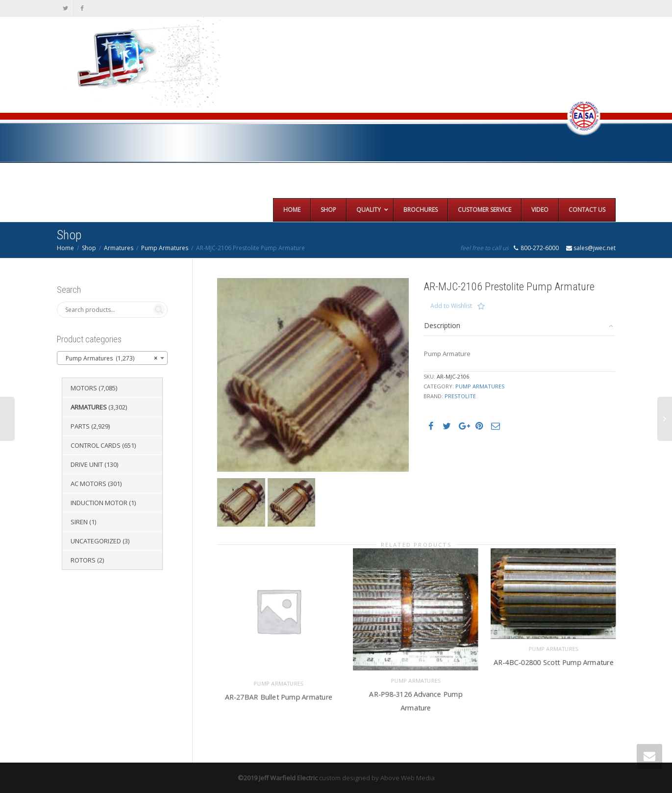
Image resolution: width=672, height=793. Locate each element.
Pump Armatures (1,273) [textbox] (110, 358)
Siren (79, 522)
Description (442, 325)
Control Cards (96, 445)
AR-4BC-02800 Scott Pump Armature (553, 662)
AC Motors (88, 484)
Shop (89, 248)
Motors (84, 388)
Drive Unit (87, 464)
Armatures (119, 248)
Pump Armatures (165, 248)
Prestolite (460, 396)
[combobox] (112, 358)
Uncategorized (96, 541)
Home (65, 248)
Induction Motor (99, 503)
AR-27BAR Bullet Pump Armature (279, 696)
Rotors (83, 560)
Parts (80, 426)
